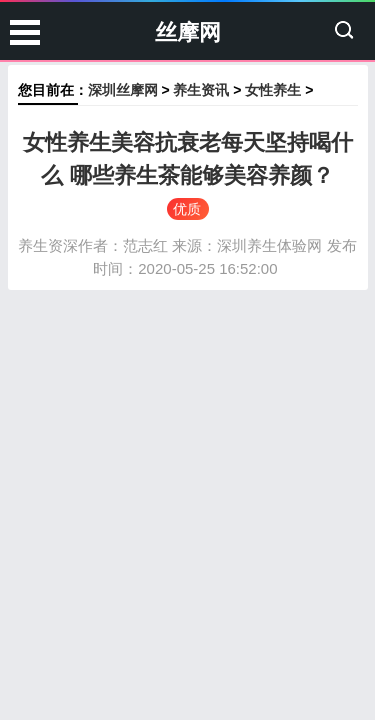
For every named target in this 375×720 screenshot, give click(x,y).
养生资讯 (201, 90)
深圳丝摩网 (123, 90)
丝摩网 (188, 32)
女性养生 (273, 90)
